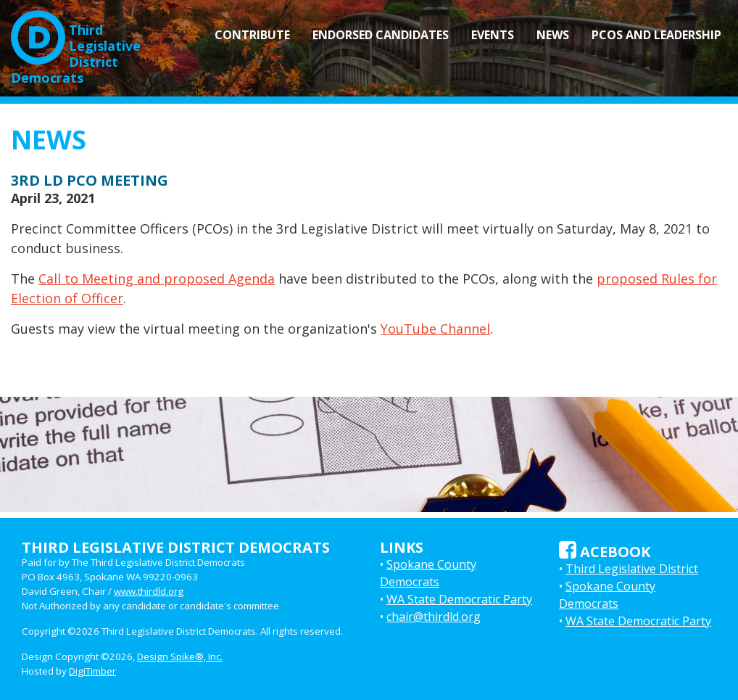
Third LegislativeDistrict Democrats (76, 48)
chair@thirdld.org (434, 617)
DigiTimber (92, 671)
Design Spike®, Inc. (180, 656)
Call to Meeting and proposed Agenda (157, 279)
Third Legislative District (632, 569)
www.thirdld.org (149, 591)
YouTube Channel (435, 329)
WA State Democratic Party (459, 599)
